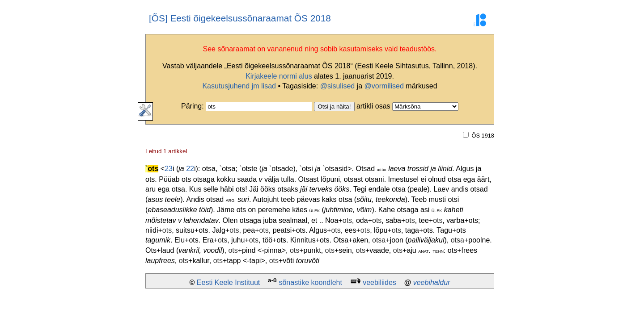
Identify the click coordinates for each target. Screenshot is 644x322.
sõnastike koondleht (310, 282)
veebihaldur (432, 282)
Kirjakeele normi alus (279, 76)
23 (169, 169)
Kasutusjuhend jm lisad (239, 86)
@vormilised (384, 86)
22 (190, 169)
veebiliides (379, 282)
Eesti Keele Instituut (228, 282)
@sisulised (338, 86)
